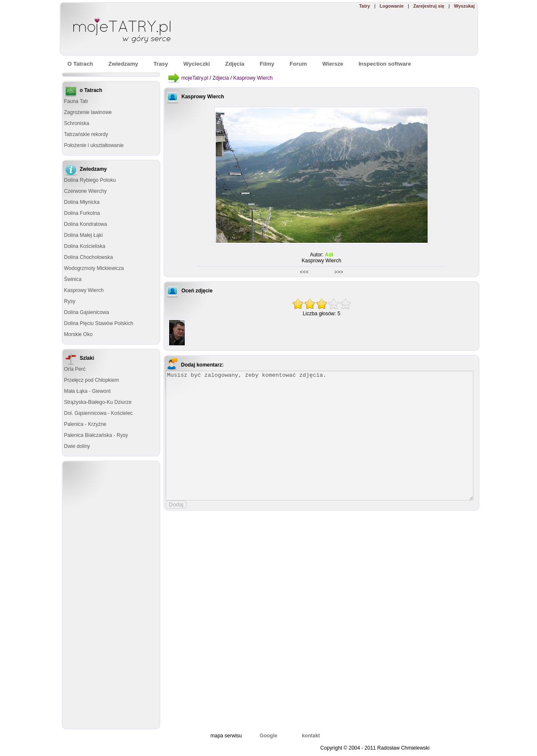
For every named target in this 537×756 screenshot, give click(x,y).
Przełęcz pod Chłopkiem (91, 380)
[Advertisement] (354, 32)
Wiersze (333, 64)
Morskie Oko (78, 334)
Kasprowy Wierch (84, 290)
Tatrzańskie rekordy (86, 134)
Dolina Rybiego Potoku (90, 180)
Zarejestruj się (429, 6)
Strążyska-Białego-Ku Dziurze (98, 402)
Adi (329, 255)
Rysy (70, 301)
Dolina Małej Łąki (83, 235)
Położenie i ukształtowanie (94, 145)
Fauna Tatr (76, 101)
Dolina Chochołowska (88, 257)
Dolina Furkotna (82, 213)
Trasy (161, 64)
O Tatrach (80, 64)
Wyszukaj (464, 6)
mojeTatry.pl (195, 78)
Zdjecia (221, 78)
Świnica (73, 279)
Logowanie (392, 6)
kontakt (311, 736)
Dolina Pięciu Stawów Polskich (99, 323)
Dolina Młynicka (82, 202)
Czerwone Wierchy (85, 191)
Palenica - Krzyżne (85, 424)
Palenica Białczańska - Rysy (96, 435)
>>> (338, 272)
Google (268, 736)
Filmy (267, 64)
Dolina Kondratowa (85, 224)
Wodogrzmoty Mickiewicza (94, 268)
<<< (305, 272)
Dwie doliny (77, 446)
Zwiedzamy (123, 64)
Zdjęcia (235, 64)
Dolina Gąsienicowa (86, 312)
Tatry (364, 6)
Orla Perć (75, 369)
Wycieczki (196, 64)
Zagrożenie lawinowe (88, 112)
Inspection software (385, 64)
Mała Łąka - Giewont (87, 391)
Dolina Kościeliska (85, 246)
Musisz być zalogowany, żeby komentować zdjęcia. (320, 436)
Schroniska (77, 123)
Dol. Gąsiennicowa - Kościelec (98, 413)
